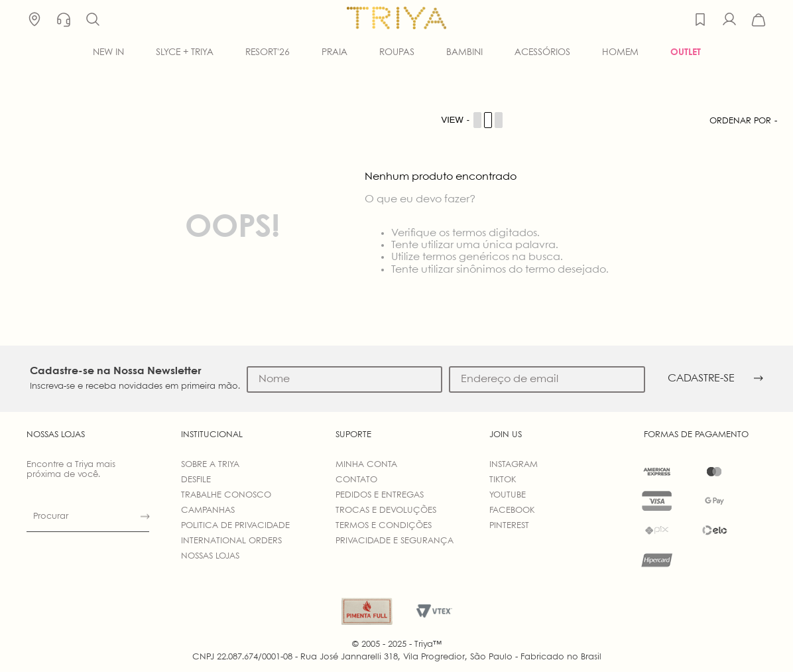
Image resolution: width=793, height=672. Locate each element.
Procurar (51, 516)
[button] (93, 20)
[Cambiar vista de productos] (473, 120)
